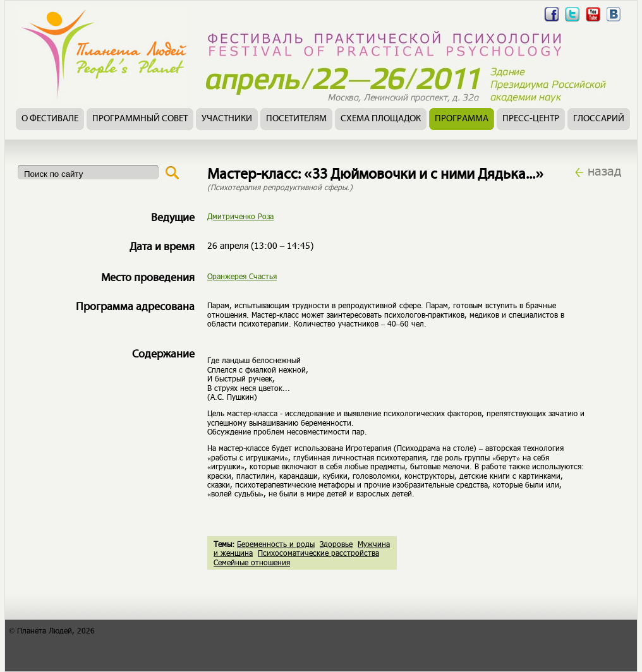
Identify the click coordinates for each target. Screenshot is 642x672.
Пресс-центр (531, 119)
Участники (227, 119)
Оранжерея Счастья (242, 276)
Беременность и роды (276, 544)
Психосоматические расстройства (318, 553)
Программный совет (140, 119)
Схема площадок (381, 119)
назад (604, 171)
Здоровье (336, 544)
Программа (462, 119)
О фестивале (50, 119)
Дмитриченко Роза (240, 216)
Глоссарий (599, 119)
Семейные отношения (252, 562)
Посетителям (296, 119)
